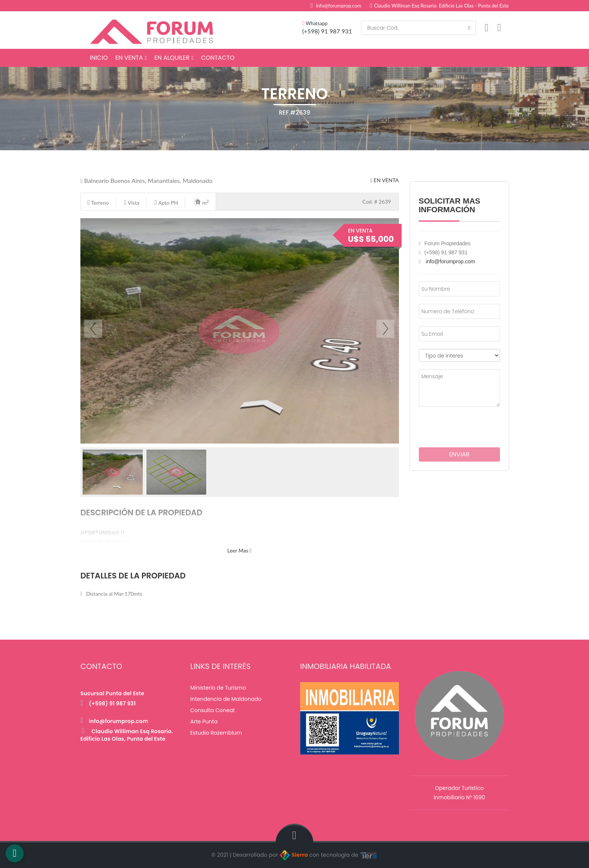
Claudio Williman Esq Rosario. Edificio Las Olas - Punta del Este (439, 6)
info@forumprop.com (339, 6)
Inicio (99, 58)
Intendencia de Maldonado (226, 699)
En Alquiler (174, 58)
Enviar (459, 454)
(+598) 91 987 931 (108, 703)
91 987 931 (337, 31)
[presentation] (463, 426)
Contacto (218, 58)
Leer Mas (239, 550)
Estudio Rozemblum (216, 733)
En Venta (131, 58)
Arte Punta (204, 722)
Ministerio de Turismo (218, 688)
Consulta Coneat (213, 710)
